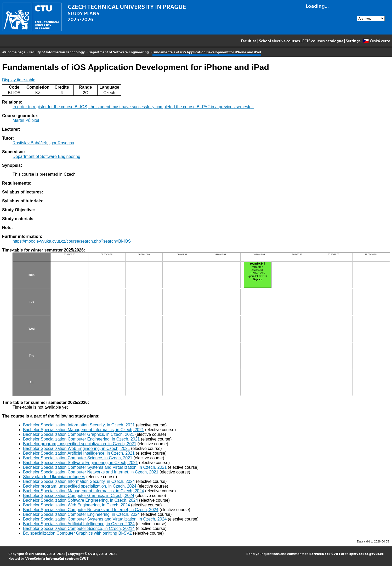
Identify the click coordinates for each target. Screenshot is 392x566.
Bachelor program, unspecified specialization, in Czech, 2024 (80, 486)
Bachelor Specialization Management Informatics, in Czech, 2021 (83, 430)
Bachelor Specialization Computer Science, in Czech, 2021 (78, 458)
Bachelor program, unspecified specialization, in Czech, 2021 (80, 444)
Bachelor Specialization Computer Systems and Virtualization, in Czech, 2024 (95, 519)
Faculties (249, 41)
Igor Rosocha (62, 143)
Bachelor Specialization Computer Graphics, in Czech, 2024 (79, 496)
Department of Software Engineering (119, 52)
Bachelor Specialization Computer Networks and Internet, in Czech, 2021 (91, 472)
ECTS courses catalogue (323, 41)
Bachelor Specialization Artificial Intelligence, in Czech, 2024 (79, 524)
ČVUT (93, 554)
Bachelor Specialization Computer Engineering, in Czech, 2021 (81, 439)
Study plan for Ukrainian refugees (54, 477)
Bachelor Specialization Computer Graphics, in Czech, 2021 (79, 434)
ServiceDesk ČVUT (325, 554)
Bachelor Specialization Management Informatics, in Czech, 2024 (83, 491)
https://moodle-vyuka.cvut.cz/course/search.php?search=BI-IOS (72, 241)
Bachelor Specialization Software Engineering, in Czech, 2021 (80, 463)
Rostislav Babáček (30, 143)
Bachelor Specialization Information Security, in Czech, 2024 (79, 481)
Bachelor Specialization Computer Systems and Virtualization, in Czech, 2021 (95, 467)
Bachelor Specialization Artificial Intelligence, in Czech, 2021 (79, 453)
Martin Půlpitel (26, 120)
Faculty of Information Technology (57, 52)
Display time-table (19, 80)
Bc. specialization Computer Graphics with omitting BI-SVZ (77, 533)
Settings (353, 41)
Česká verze (376, 41)
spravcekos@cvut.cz (367, 554)
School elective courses (279, 41)
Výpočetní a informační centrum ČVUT (57, 558)
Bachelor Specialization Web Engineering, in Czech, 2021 (76, 448)
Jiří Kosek (37, 554)
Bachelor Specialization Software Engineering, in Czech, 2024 (80, 500)
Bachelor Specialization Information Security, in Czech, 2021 (79, 425)
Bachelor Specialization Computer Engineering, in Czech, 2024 (81, 514)
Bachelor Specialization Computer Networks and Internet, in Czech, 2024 (91, 510)
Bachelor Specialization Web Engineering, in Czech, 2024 (76, 505)
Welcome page (14, 52)
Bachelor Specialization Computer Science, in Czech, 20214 (79, 528)
